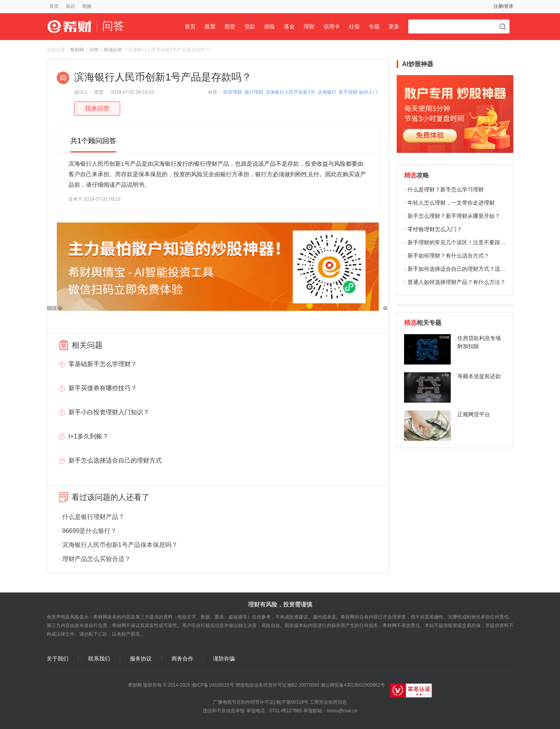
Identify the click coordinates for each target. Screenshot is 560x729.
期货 (230, 26)
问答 (94, 50)
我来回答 (97, 108)
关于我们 (58, 659)
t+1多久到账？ (88, 436)
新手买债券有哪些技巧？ (103, 388)
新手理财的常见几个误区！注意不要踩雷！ (459, 242)
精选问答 (113, 50)
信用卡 (332, 26)
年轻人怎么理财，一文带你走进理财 (451, 203)
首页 (54, 6)
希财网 (77, 50)
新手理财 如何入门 (358, 92)
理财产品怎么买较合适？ (96, 559)
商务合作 (182, 659)
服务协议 (141, 659)
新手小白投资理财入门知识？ (109, 412)
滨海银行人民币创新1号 (290, 92)
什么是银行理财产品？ (93, 517)
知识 (70, 6)
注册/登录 (503, 6)
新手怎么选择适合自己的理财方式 (115, 460)
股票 (210, 26)
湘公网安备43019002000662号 (353, 685)
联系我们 (99, 659)
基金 (289, 26)
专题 (374, 26)
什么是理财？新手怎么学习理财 (446, 189)
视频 (87, 6)
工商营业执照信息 (328, 702)
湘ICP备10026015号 (213, 685)
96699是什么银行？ (90, 531)
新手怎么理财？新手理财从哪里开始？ (454, 216)
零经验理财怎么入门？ (435, 229)
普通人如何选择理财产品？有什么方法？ (457, 282)
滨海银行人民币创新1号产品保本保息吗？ (120, 545)
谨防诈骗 (224, 659)
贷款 (250, 26)
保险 (269, 26)
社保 (354, 26)
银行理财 (254, 92)
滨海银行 (327, 92)
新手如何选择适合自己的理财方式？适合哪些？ (465, 269)
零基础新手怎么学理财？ (103, 364)
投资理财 (233, 92)
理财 (309, 26)
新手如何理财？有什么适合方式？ (448, 256)
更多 (394, 26)
